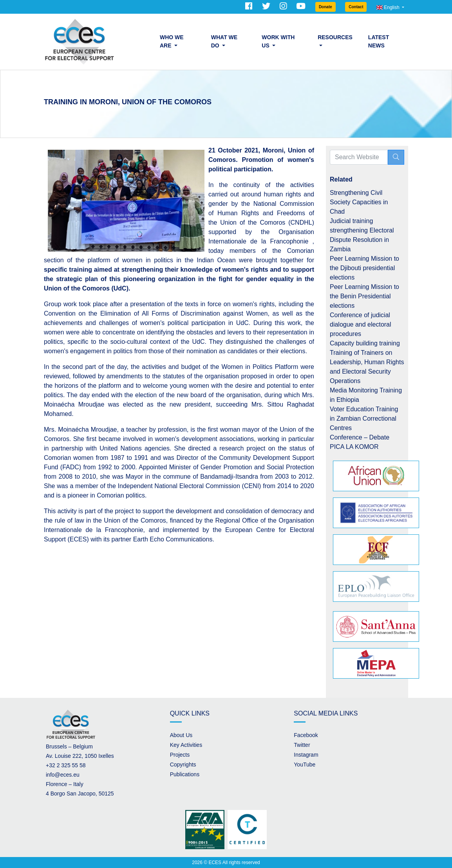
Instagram (306, 755)
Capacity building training (365, 343)
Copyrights (183, 764)
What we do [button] (224, 41)
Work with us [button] (278, 41)
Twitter (302, 745)
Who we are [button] (172, 41)
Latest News (379, 41)
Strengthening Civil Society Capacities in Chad (359, 202)
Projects (180, 755)
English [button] (389, 7)
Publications (185, 774)
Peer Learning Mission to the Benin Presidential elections (364, 296)
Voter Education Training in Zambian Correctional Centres (364, 419)
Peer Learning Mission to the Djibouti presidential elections (364, 268)
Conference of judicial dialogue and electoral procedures (361, 324)
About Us (181, 735)
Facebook (306, 735)
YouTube (305, 764)
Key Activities (186, 745)
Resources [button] (335, 37)
